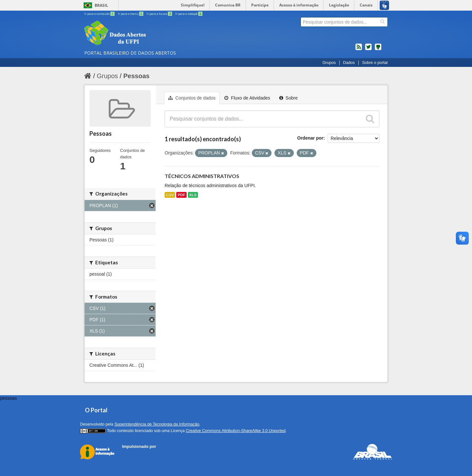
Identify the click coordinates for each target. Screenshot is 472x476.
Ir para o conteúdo (100, 14)
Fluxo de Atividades (247, 98)
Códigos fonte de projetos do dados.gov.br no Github (378, 49)
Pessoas (136, 76)
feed (359, 49)
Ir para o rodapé (189, 14)
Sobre (288, 98)
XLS (193, 195)
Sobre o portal (375, 63)
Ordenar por (310, 138)
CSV (170, 195)
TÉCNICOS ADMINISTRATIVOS (202, 176)
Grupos (329, 63)
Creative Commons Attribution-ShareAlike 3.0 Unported (236, 431)
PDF (181, 195)
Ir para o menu (131, 14)
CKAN (133, 454)
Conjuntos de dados (192, 98)
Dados (349, 63)
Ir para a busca (160, 14)
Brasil (101, 5)
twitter (368, 49)
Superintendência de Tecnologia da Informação (157, 424)
